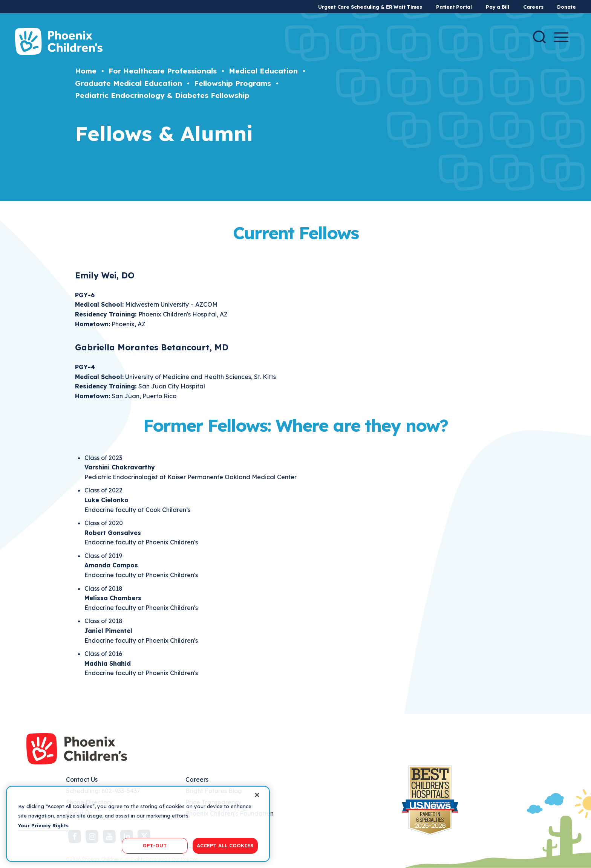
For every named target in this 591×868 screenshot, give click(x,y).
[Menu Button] (561, 37)
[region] (138, 824)
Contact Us (82, 779)
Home (86, 71)
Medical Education (263, 71)
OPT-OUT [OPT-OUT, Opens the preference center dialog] (155, 845)
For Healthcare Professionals (163, 71)
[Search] (539, 37)
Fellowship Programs (233, 83)
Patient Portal (454, 7)
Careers (533, 7)
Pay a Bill (498, 7)
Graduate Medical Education (129, 83)
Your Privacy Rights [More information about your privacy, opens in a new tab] (43, 825)
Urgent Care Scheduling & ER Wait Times (370, 7)
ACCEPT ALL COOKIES (225, 845)
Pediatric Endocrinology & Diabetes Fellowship (162, 95)
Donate (567, 7)
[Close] (257, 795)
